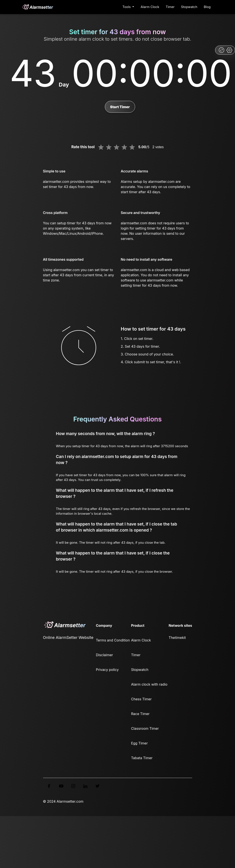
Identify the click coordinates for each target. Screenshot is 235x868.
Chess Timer (141, 699)
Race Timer (140, 714)
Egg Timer (139, 743)
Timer (170, 7)
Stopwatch (189, 7)
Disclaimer (104, 655)
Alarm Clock (150, 7)
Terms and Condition (113, 640)
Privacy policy (107, 670)
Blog (207, 7)
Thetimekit (177, 638)
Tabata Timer (142, 758)
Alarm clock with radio (149, 684)
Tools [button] (127, 7)
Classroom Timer (145, 728)
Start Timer (120, 107)
